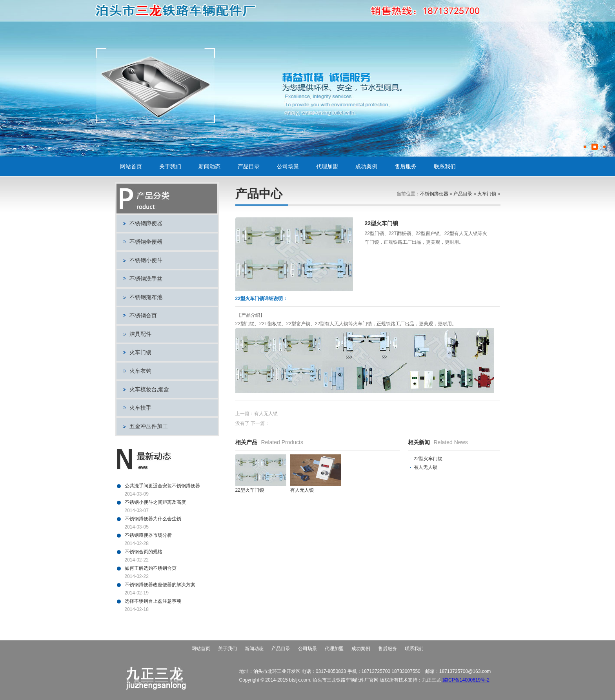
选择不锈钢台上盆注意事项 (153, 601)
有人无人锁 (266, 414)
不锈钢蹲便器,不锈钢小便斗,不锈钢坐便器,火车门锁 (177, 11)
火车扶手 (140, 408)
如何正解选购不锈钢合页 (151, 568)
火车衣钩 (140, 371)
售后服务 (406, 166)
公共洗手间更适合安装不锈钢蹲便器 (162, 486)
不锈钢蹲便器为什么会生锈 (153, 519)
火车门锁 (140, 352)
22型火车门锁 (428, 459)
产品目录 (249, 166)
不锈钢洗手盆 (146, 279)
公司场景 (288, 166)
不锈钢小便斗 (146, 260)
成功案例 (366, 166)
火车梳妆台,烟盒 (149, 389)
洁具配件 (140, 334)
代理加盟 (327, 166)
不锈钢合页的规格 (144, 552)
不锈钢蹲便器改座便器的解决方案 (160, 585)
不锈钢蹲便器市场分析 (148, 535)
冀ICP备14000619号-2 (466, 680)
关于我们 (170, 166)
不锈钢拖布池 (146, 297)
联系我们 (445, 166)
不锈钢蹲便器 (146, 223)
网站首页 (131, 166)
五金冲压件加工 (149, 426)
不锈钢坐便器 (146, 242)
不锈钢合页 (143, 315)
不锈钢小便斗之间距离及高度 (155, 502)
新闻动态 (209, 166)
